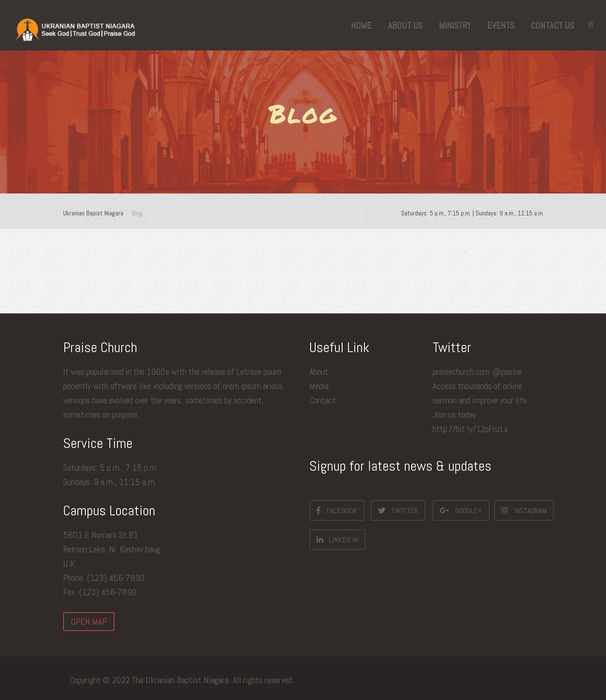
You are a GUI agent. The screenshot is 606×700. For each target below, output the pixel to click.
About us (405, 25)
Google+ (461, 510)
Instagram (524, 510)
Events (501, 25)
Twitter (398, 510)
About (319, 372)
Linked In (337, 539)
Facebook (337, 510)
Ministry (455, 25)
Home (361, 25)
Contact (323, 400)
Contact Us (552, 25)
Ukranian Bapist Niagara (93, 213)
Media (319, 386)
